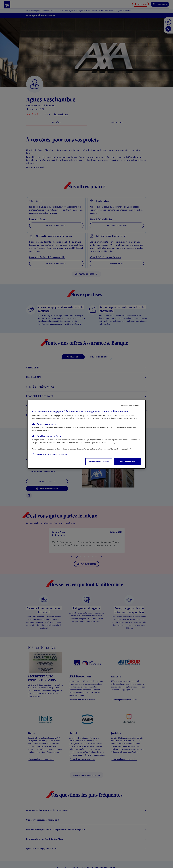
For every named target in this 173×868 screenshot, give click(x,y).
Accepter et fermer (127, 462)
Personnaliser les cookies (99, 462)
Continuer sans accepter (130, 405)
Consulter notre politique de (51, 454)
